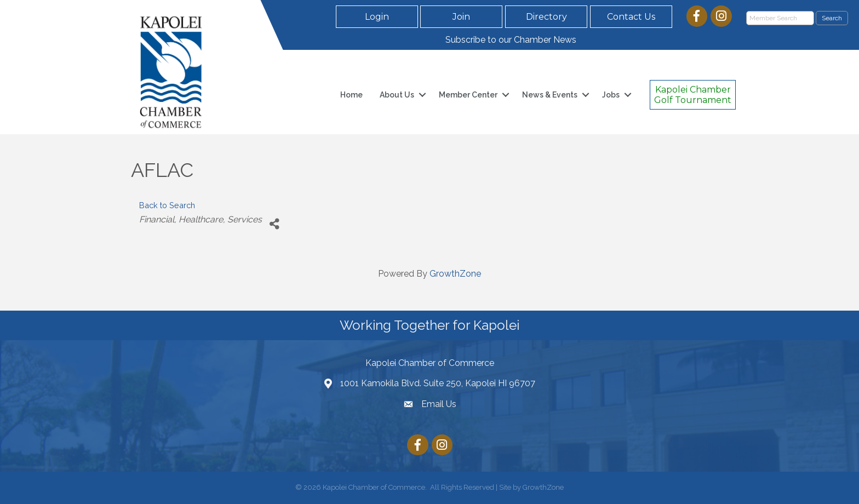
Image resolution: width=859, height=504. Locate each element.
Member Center (468, 95)
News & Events (550, 95)
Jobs (611, 95)
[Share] (274, 224)
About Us (397, 95)
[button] (377, 17)
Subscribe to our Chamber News (511, 40)
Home (351, 95)
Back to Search (167, 205)
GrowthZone (455, 274)
